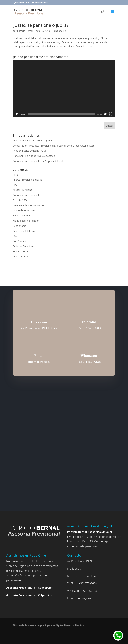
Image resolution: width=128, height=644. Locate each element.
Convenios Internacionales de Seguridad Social (38, 161)
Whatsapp (89, 356)
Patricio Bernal (25, 31)
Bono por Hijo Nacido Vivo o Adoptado (34, 156)
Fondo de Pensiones (24, 210)
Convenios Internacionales (27, 195)
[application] (64, 89)
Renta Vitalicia (20, 251)
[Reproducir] (17, 114)
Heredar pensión (22, 215)
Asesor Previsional (23, 190)
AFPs (16, 175)
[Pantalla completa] (111, 114)
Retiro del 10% (21, 257)
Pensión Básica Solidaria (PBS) (29, 151)
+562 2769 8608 (89, 328)
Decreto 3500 (20, 200)
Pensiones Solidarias (24, 231)
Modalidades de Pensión (26, 221)
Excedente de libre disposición (29, 205)
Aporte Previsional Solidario (28, 180)
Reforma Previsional (24, 246)
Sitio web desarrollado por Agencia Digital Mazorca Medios (48, 625)
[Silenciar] (105, 114)
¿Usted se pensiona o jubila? (41, 25)
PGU (15, 236)
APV (15, 185)
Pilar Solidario (20, 241)
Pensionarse (59, 31)
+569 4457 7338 (89, 362)
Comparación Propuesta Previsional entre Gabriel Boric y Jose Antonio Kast (53, 146)
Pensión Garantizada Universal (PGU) (33, 141)
